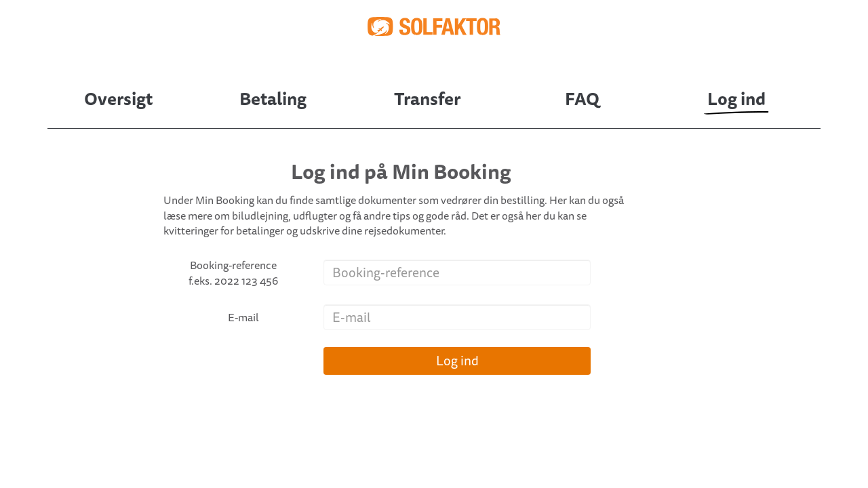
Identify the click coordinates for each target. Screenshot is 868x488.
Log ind (457, 361)
